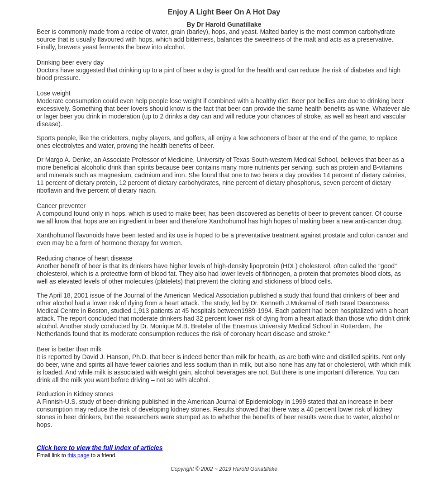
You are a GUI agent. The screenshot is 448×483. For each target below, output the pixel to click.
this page (79, 455)
